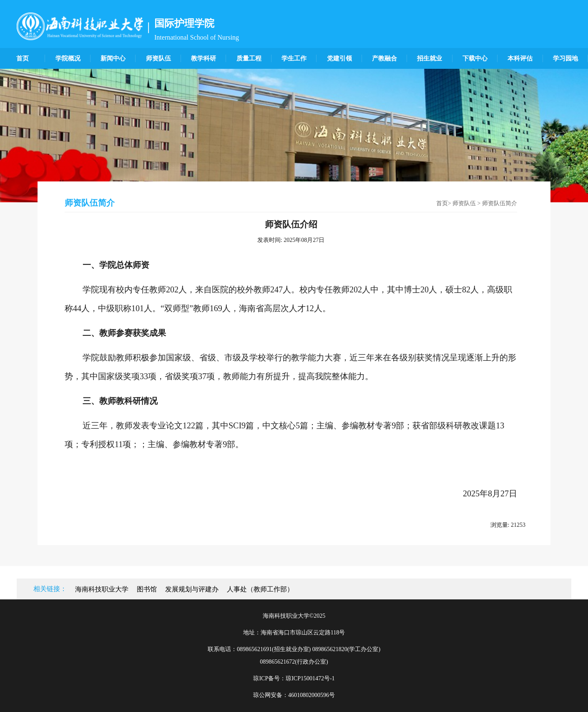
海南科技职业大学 (102, 589)
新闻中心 (113, 58)
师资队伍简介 (500, 203)
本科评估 (520, 58)
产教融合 (384, 58)
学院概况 (68, 58)
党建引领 (339, 58)
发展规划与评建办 (192, 589)
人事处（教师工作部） (260, 589)
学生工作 (294, 58)
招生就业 (430, 58)
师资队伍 (158, 58)
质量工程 (249, 58)
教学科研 (204, 58)
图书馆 (147, 589)
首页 (23, 58)
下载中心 (475, 58)
